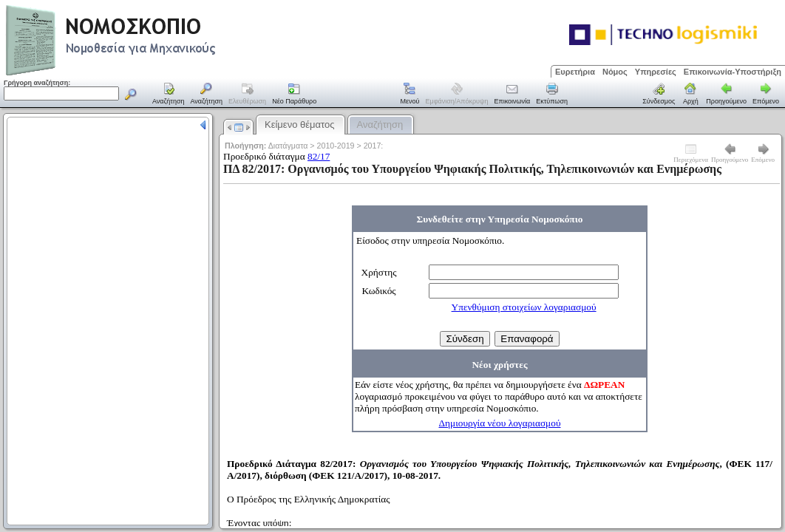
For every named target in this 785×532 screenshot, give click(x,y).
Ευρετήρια (575, 72)
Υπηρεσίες (656, 72)
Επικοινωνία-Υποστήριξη (733, 72)
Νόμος (615, 72)
